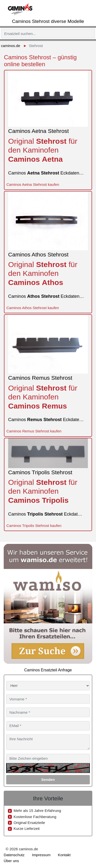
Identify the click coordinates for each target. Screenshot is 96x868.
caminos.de (11, 46)
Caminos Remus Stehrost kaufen (34, 431)
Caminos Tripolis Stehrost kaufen (34, 526)
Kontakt (64, 855)
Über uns (11, 861)
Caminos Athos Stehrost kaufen (33, 308)
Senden (48, 780)
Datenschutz (14, 855)
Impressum (41, 855)
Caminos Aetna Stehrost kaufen (33, 184)
